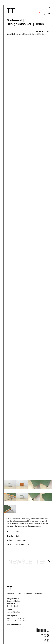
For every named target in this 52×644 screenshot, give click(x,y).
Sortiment (14, 20)
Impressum (28, 593)
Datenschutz (40, 593)
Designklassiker (19, 24)
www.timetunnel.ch (14, 624)
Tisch (40, 24)
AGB (19, 593)
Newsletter (10, 593)
